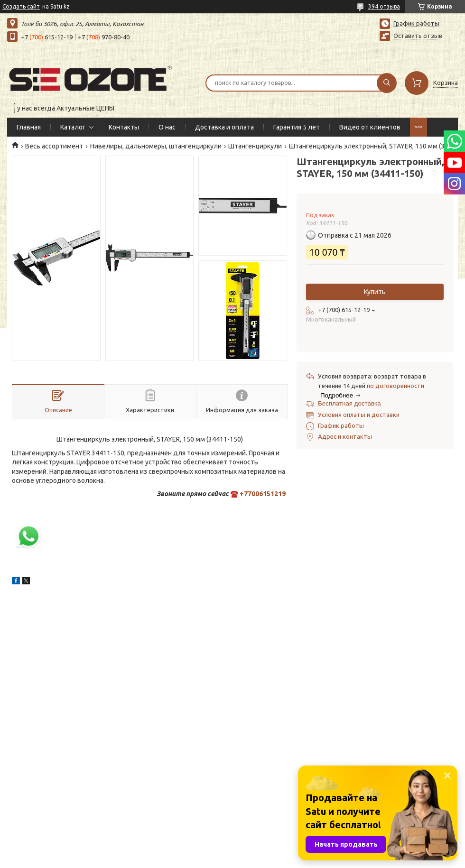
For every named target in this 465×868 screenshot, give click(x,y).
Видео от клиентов (370, 127)
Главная (29, 127)
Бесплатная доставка (349, 403)
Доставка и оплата (224, 127)
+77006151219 (263, 494)
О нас (167, 127)
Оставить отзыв (418, 36)
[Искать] (387, 83)
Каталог (73, 127)
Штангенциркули (255, 146)
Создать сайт (21, 6)
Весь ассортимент (54, 146)
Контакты (124, 127)
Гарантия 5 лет (297, 127)
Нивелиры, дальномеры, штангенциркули (156, 146)
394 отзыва (384, 6)
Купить (375, 292)
